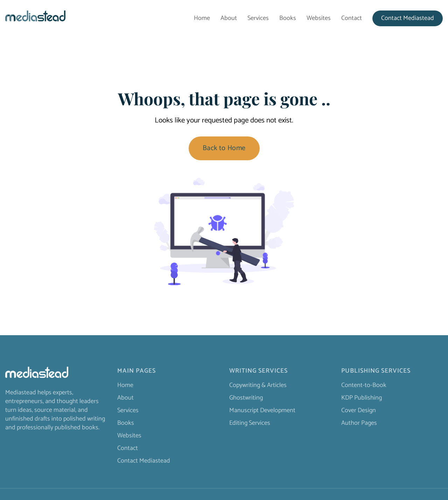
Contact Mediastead (408, 18)
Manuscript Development (262, 410)
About (229, 18)
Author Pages (359, 423)
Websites (319, 18)
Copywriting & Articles (258, 385)
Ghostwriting (246, 398)
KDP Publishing (362, 398)
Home (202, 18)
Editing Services (250, 423)
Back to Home (224, 148)
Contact (352, 18)
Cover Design (359, 410)
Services (258, 18)
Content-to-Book (364, 385)
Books (288, 18)
